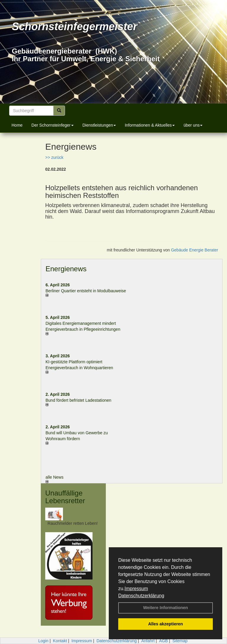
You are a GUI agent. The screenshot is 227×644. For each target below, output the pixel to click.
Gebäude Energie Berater (194, 250)
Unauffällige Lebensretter (65, 497)
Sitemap (180, 641)
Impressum (136, 589)
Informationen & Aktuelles (150, 125)
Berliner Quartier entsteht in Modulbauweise (86, 291)
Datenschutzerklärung (141, 596)
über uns (193, 125)
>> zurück (54, 157)
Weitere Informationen (166, 608)
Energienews (66, 269)
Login (43, 641)
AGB (163, 641)
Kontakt (60, 641)
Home (17, 125)
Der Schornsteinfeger (52, 125)
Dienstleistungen (99, 125)
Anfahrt (148, 641)
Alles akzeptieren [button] (166, 624)
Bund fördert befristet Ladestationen (78, 400)
